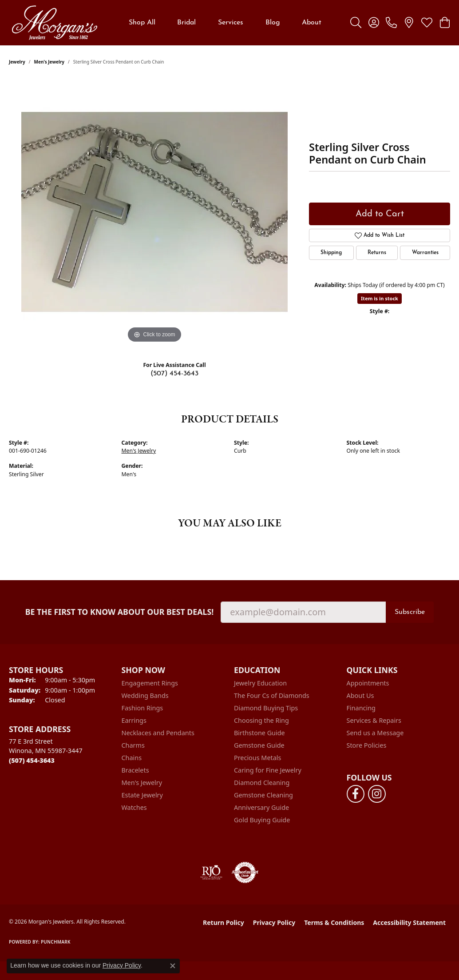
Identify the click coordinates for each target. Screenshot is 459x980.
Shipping (331, 253)
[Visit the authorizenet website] (245, 872)
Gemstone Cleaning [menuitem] (263, 795)
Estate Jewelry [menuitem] (142, 795)
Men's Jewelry (49, 62)
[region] (154, 212)
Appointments (368, 683)
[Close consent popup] (173, 966)
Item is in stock (380, 298)
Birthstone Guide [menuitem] (259, 733)
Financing (361, 708)
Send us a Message (375, 733)
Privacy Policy (274, 922)
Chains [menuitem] (132, 758)
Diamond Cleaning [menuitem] (262, 783)
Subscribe (410, 612)
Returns (377, 253)
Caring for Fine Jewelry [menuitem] (268, 770)
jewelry (17, 62)
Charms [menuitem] (133, 745)
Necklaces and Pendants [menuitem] (158, 733)
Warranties (425, 253)
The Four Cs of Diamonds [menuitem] (272, 695)
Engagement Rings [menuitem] (150, 683)
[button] (356, 23)
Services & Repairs (374, 720)
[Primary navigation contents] (225, 23)
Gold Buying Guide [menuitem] (262, 820)
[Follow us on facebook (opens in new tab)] (356, 794)
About (312, 23)
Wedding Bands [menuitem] (145, 695)
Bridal (186, 23)
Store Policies (367, 745)
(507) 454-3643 (174, 374)
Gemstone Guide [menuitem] (259, 745)
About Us (360, 695)
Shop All (142, 23)
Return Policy (224, 922)
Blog (273, 23)
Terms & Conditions (334, 922)
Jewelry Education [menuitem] (260, 683)
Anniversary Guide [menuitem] (261, 807)
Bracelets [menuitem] (135, 770)
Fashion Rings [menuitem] (142, 708)
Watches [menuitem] (134, 807)
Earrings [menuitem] (134, 720)
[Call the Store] (32, 760)
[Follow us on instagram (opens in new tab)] (377, 794)
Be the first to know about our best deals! (120, 612)
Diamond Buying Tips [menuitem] (266, 708)
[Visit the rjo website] (211, 872)
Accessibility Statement (409, 922)
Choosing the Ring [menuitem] (261, 720)
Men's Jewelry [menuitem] (142, 783)
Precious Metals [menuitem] (257, 758)
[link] (391, 23)
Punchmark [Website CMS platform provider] (56, 942)
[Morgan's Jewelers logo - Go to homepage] (54, 23)
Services (231, 23)
